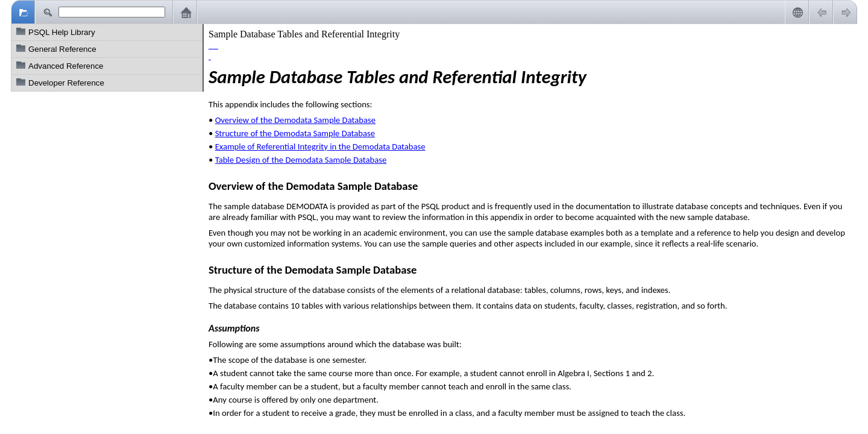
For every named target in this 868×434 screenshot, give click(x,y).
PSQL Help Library (62, 32)
